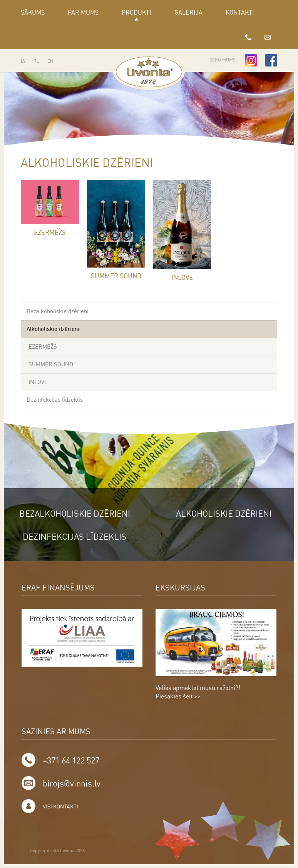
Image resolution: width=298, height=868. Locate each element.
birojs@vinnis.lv (268, 37)
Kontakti (240, 12)
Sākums (33, 12)
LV (23, 61)
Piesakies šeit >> (178, 696)
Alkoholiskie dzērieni (53, 329)
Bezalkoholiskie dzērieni (58, 311)
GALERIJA (188, 12)
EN (50, 61)
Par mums (83, 12)
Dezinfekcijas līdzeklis (55, 399)
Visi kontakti (60, 806)
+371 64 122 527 (248, 37)
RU (37, 61)
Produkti (136, 12)
